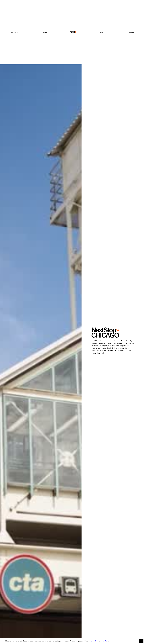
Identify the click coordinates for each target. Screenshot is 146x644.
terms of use (104, 641)
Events (44, 32)
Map (102, 32)
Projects (15, 32)
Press (131, 32)
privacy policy (93, 641)
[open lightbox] (41, 341)
